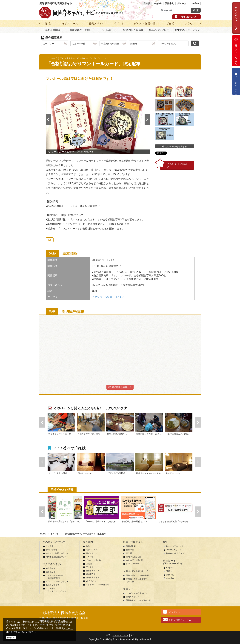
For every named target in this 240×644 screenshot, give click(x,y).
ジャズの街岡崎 (133, 564)
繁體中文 (169, 3)
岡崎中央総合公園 (134, 557)
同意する (11, 638)
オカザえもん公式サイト (137, 593)
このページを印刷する (175, 146)
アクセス (90, 567)
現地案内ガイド (93, 578)
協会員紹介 (51, 572)
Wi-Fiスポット (92, 581)
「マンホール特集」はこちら (108, 297)
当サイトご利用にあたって (57, 553)
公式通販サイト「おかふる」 (236, 81)
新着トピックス (93, 571)
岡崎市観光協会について (56, 557)
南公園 (129, 553)
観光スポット (92, 553)
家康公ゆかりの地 (80, 30)
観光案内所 (91, 574)
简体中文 (182, 3)
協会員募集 (51, 568)
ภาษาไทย (194, 3)
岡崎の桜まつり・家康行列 (137, 575)
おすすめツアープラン (187, 30)
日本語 (147, 3)
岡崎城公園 (131, 546)
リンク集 (50, 546)
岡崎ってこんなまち (236, 51)
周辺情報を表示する (120, 387)
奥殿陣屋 (130, 550)
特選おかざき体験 (133, 30)
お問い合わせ (51, 550)
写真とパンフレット (160, 30)
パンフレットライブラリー (57, 582)
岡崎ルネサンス (133, 597)
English (158, 3)
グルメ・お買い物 (94, 560)
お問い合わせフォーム (180, 620)
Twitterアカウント (174, 550)
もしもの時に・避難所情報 (97, 585)
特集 (88, 546)
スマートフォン (120, 635)
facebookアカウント (175, 546)
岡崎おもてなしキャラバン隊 (138, 600)
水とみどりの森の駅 (135, 560)
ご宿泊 (89, 564)
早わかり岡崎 (53, 30)
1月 (50, 240)
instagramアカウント (175, 553)
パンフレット (176, 612)
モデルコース (92, 550)
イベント (90, 557)
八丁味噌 (106, 30)
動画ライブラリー (53, 585)
